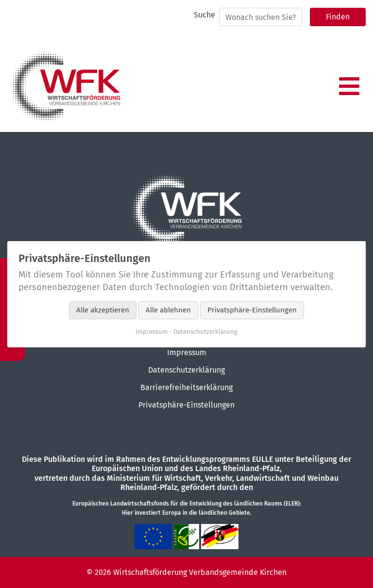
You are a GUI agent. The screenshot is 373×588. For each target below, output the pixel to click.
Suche (204, 15)
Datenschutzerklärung (186, 370)
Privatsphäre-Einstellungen (186, 405)
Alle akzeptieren (103, 310)
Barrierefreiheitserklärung (186, 387)
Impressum (187, 352)
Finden (338, 17)
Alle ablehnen (168, 310)
